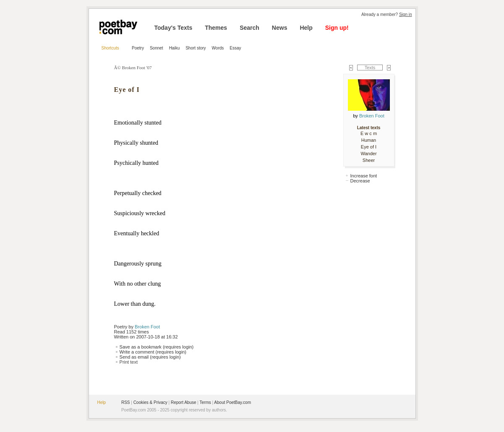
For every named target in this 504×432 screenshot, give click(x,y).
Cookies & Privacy (150, 402)
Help (306, 28)
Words (218, 48)
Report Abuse (184, 402)
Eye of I (369, 147)
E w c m (369, 133)
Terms (205, 402)
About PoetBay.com (232, 402)
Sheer (369, 160)
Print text (129, 362)
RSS (126, 402)
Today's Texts (174, 28)
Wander (368, 154)
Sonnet (157, 48)
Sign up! (337, 28)
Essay (235, 48)
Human (369, 140)
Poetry (138, 48)
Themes (216, 28)
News (280, 28)
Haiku (175, 48)
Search (249, 28)
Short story (196, 48)
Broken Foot (147, 327)
